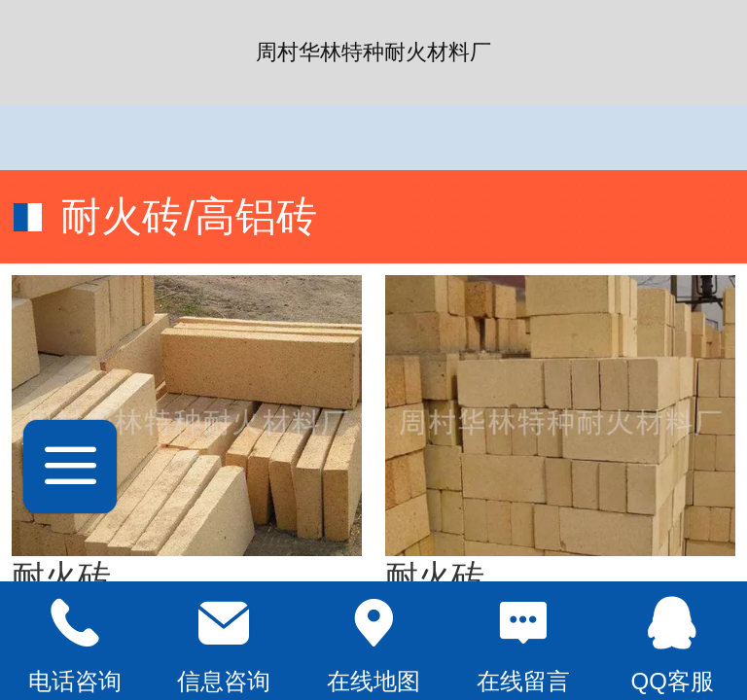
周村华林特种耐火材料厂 (373, 52)
